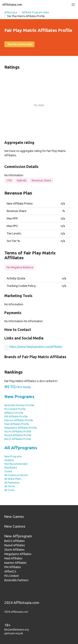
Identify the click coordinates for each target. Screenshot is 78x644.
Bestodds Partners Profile (19, 405)
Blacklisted (11, 468)
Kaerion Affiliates (15, 563)
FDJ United (11, 576)
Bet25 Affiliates (15, 541)
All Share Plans (13, 479)
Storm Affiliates (14, 550)
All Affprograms (21, 448)
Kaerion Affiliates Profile (19, 420)
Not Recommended (16, 464)
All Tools (9, 490)
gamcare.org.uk (14, 633)
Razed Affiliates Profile (18, 435)
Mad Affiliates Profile (17, 424)
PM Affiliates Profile (16, 416)
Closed (8, 471)
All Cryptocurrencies (16, 475)
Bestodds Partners (16, 580)
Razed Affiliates (15, 545)
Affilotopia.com (12, 5)
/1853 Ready (18, 387)
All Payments (12, 483)
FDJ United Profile (15, 409)
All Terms (10, 486)
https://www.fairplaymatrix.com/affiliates (36, 347)
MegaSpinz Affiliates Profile (21, 428)
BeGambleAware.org (17, 630)
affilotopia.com (19, 612)
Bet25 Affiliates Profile (18, 439)
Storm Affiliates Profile (18, 431)
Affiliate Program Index (35, 12)
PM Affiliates (13, 567)
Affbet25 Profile (14, 413)
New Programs (19, 396)
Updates (9, 460)
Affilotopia (11, 12)
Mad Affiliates (13, 558)
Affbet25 (10, 571)
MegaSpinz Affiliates (18, 554)
